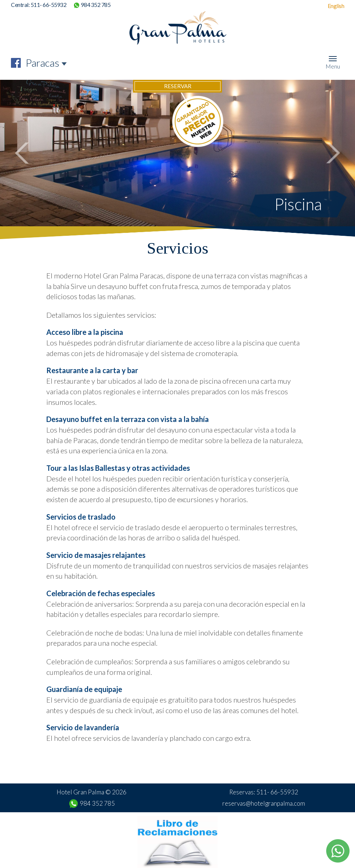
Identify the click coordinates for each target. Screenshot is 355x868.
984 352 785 (96, 5)
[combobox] (46, 63)
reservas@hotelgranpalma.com (264, 803)
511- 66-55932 (49, 5)
